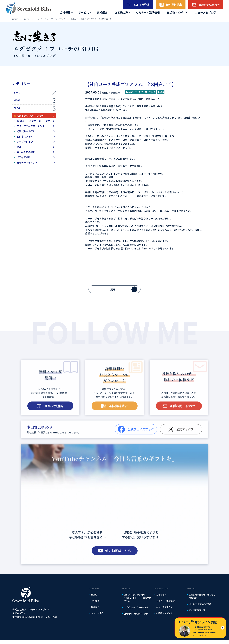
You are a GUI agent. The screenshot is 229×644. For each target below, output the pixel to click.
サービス (84, 12)
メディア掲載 (24, 157)
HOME (94, 598)
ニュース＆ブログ (206, 12)
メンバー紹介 (97, 617)
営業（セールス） (26, 131)
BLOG (17, 108)
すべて (17, 92)
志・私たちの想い (26, 152)
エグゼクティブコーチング (31, 126)
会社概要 (65, 12)
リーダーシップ (25, 142)
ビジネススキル (25, 136)
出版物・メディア (177, 12)
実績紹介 (102, 12)
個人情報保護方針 (197, 614)
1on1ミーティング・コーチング (33, 121)
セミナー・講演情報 (148, 12)
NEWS (17, 100)
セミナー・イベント (27, 162)
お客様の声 (121, 12)
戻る (114, 291)
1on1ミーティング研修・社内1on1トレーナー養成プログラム (137, 602)
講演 (19, 147)
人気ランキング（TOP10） (31, 116)
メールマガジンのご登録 (200, 608)
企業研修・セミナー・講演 (136, 617)
